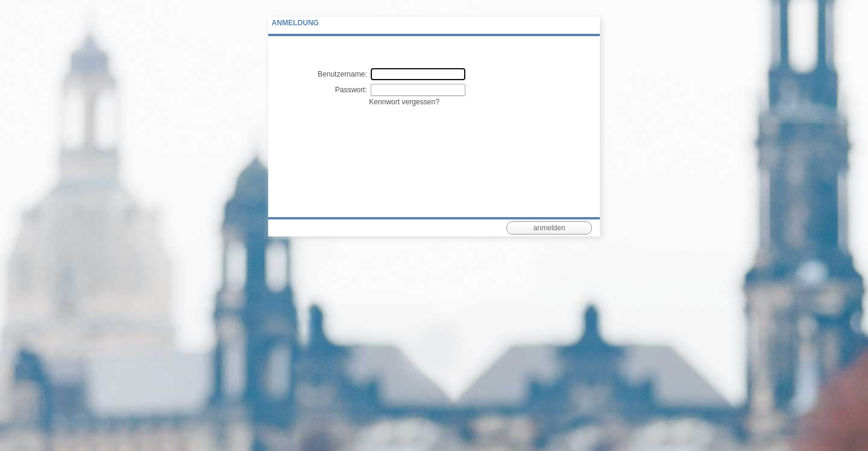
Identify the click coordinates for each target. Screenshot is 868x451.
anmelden (549, 228)
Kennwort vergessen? (404, 102)
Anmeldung (296, 23)
